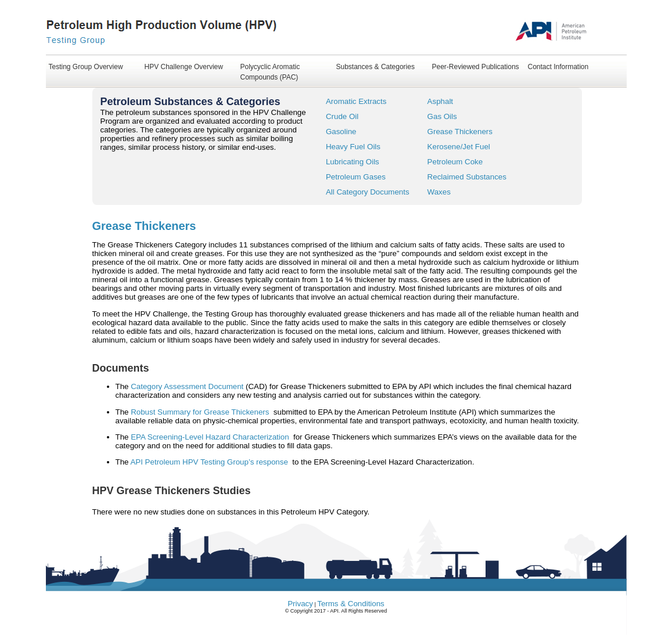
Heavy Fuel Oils (353, 147)
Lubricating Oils (353, 162)
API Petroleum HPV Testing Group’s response (211, 462)
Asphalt (440, 101)
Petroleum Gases (356, 177)
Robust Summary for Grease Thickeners (201, 412)
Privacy (300, 604)
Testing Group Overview (86, 67)
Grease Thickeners (460, 132)
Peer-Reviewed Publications (476, 67)
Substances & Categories (375, 67)
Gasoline (341, 132)
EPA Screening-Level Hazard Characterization (211, 437)
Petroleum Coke (455, 162)
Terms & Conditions (351, 604)
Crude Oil (342, 116)
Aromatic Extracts (356, 101)
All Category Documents (368, 192)
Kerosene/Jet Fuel (459, 147)
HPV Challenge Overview (184, 67)
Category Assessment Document (188, 386)
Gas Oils (442, 116)
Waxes (439, 192)
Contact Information (558, 67)
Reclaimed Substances (467, 177)
